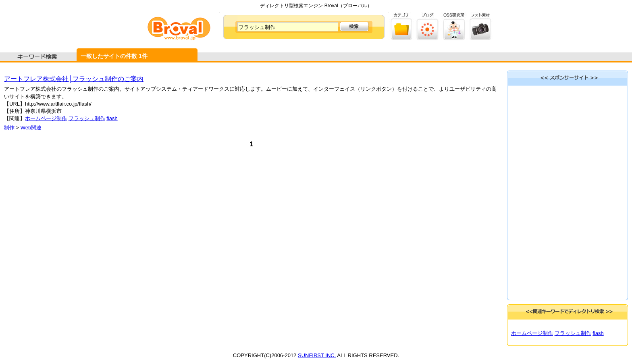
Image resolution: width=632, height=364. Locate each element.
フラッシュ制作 (87, 118)
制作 (9, 128)
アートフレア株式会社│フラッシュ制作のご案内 (74, 79)
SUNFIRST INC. (317, 355)
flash (112, 118)
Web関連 (31, 128)
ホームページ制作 (46, 118)
